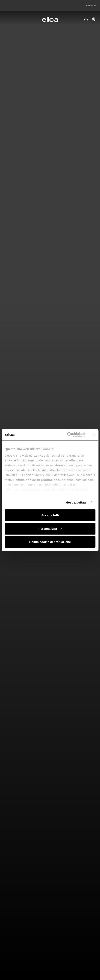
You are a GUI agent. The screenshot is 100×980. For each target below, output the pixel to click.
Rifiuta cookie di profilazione (50, 542)
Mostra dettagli (76, 502)
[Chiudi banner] (94, 435)
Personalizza (50, 528)
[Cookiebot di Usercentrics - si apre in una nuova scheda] (67, 435)
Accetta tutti (50, 515)
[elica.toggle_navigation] (6, 20)
